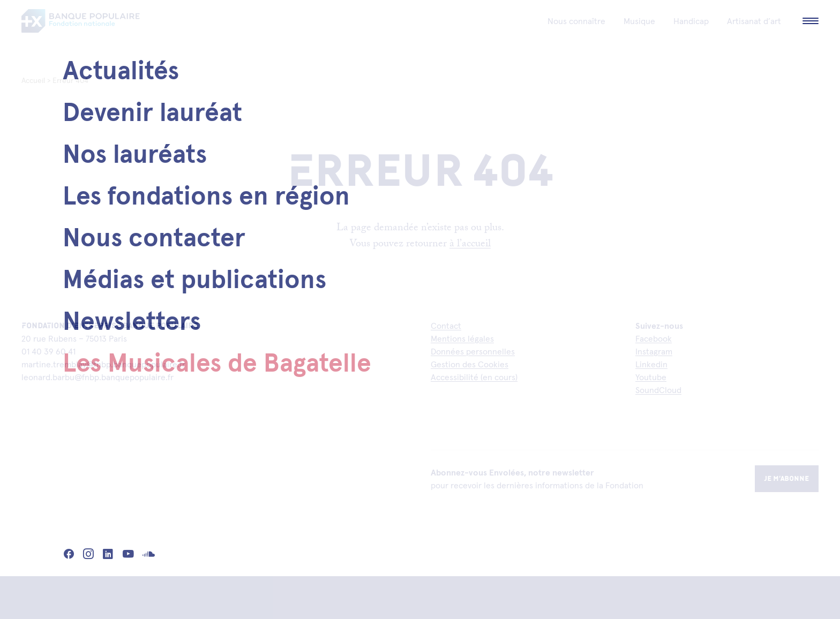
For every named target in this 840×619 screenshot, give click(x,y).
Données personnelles (473, 351)
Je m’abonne (787, 478)
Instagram (654, 351)
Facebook (654, 338)
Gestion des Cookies (470, 364)
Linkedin (651, 364)
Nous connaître (576, 37)
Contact (446, 326)
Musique (639, 37)
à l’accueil (470, 245)
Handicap (691, 37)
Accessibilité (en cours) (474, 377)
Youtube (651, 377)
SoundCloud (658, 390)
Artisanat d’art (754, 37)
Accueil (33, 80)
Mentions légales (462, 338)
